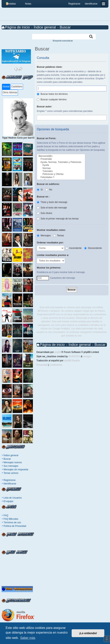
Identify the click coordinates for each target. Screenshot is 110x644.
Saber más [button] (28, 638)
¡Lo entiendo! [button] (88, 633)
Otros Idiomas (10, 92)
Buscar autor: (44, 107)
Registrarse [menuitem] (74, 4)
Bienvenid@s (61, 156)
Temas (59, 236)
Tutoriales (61, 171)
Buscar (7, 459)
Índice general (11, 455)
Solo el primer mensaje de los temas (58, 219)
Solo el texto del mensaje (52, 208)
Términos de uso (12, 523)
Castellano (17, 87)
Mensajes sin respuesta (16, 470)
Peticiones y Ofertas (61, 174)
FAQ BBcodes (11, 519)
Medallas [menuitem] (11, 4)
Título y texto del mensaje (52, 202)
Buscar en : (43, 197)
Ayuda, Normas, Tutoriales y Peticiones (61, 162)
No (49, 190)
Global (6, 87)
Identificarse (10, 484)
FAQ (6, 515)
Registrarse (9, 480)
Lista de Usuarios (13, 498)
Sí (40, 190)
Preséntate (61, 159)
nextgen (87, 356)
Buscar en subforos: (48, 184)
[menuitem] (27, 4)
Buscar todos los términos (52, 94)
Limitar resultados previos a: (53, 255)
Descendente (93, 248)
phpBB (58, 352)
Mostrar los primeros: (49, 268)
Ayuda (61, 165)
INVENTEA (74, 356)
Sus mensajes (11, 466)
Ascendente (74, 248)
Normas (61, 168)
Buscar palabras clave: (50, 67)
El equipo (8, 501)
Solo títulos (45, 213)
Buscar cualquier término (52, 100)
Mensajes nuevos (13, 462)
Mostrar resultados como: (51, 230)
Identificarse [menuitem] (91, 4)
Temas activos (11, 473)
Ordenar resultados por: (50, 243)
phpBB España (72, 361)
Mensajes (44, 236)
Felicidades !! (61, 177)
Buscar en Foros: (46, 138)
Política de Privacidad (15, 526)
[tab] (6, 87)
